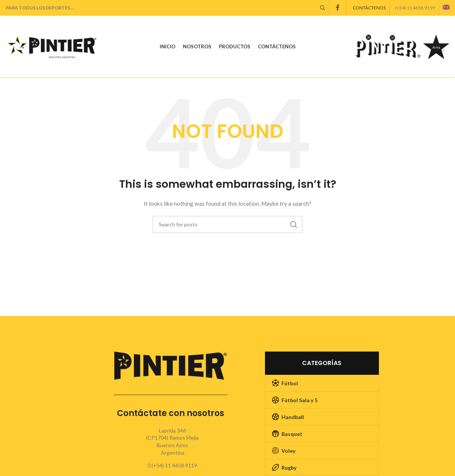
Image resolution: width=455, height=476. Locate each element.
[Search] (323, 8)
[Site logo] (52, 47)
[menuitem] (446, 8)
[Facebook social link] (338, 8)
